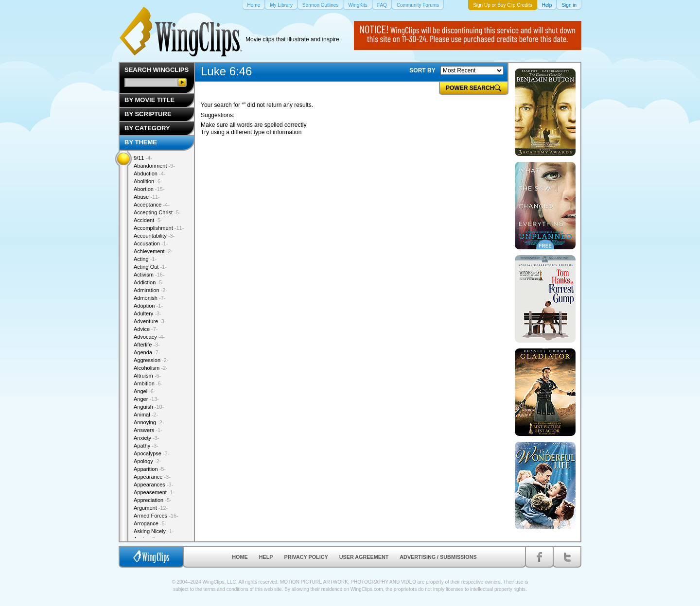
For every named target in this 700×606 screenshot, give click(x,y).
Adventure (150, 321)
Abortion (149, 189)
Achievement (153, 251)
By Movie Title (149, 100)
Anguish (149, 407)
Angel (145, 391)
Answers (148, 430)
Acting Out (150, 267)
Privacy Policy (306, 557)
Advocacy (149, 337)
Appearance (152, 477)
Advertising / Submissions (438, 557)
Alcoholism (151, 368)
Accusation (151, 243)
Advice (146, 329)
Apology (147, 461)
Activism (149, 275)
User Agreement (364, 557)
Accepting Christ (157, 212)
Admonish (149, 298)
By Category (147, 128)
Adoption (148, 306)
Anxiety (147, 438)
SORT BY (422, 70)
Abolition (148, 181)
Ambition (148, 383)
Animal (146, 415)
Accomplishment (159, 228)
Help (266, 557)
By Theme (141, 142)
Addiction (149, 282)
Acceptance (152, 205)
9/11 (143, 158)
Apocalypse (151, 453)
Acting (145, 259)
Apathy (146, 446)
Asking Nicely (154, 531)
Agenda (147, 352)
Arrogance (150, 523)
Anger (146, 399)
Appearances (153, 485)
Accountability (154, 236)
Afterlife (147, 345)
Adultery (148, 313)
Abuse (147, 197)
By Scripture (148, 114)
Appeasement (154, 492)
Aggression (151, 360)
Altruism (147, 376)
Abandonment (154, 166)
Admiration (150, 290)
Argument (151, 508)
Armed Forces (156, 516)
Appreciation (153, 500)
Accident (148, 220)
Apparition (150, 469)
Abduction (149, 173)
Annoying (149, 422)
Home (240, 557)
